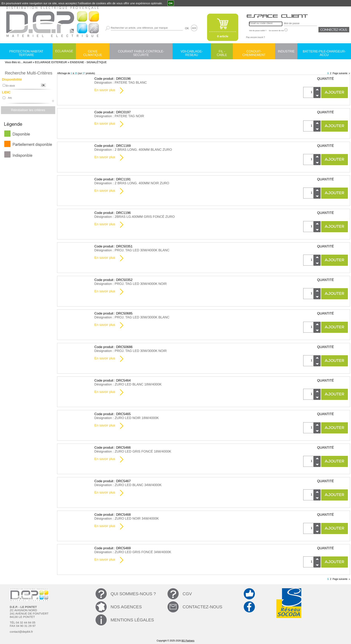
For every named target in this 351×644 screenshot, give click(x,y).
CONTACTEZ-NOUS (202, 607)
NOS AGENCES (126, 607)
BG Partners (188, 641)
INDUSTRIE (286, 51)
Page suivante (340, 73)
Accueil (27, 62)
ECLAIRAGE (64, 51)
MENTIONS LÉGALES (132, 620)
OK (187, 28)
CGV (187, 594)
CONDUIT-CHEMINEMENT (254, 52)
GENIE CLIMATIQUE (93, 52)
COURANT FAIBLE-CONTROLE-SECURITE (141, 52)
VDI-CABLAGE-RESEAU (192, 52)
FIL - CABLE (222, 52)
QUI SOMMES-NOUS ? (133, 594)
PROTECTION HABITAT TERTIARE (26, 52)
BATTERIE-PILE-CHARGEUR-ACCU (324, 52)
